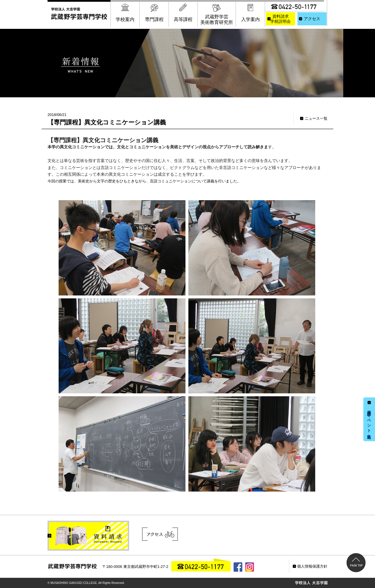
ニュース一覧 (316, 118)
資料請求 (281, 19)
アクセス (312, 19)
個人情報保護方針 (312, 566)
